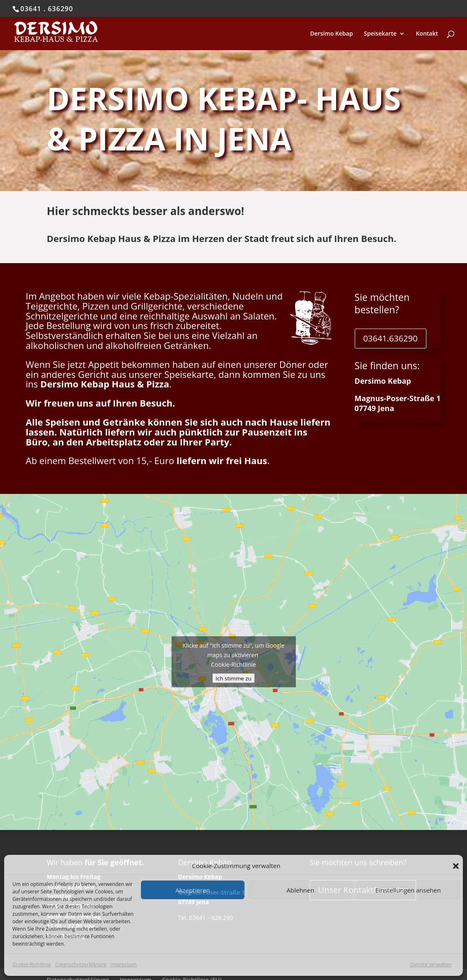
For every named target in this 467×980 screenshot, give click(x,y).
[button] (456, 866)
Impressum (124, 964)
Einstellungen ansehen (408, 890)
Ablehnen (301, 890)
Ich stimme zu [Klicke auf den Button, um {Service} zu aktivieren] (233, 678)
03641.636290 (391, 338)
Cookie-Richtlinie (32, 964)
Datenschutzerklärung (81, 964)
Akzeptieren (192, 890)
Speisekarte (380, 34)
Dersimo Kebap (331, 34)
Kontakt (427, 34)
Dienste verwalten (431, 964)
